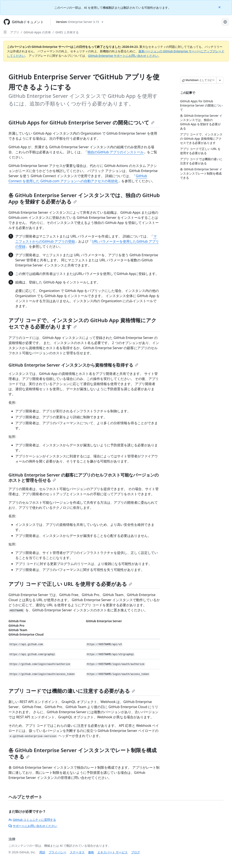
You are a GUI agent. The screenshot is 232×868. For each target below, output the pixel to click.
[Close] (220, 7)
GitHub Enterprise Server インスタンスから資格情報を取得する (73, 365)
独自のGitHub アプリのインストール (115, 152)
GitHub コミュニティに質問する (32, 820)
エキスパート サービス (113, 852)
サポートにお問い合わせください (33, 826)
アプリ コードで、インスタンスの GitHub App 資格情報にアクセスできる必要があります (82, 323)
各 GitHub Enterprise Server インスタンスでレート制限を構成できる (82, 753)
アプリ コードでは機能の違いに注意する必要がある (72, 691)
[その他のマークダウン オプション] (220, 80)
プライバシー (57, 852)
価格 (91, 852)
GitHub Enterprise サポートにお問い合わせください (123, 56)
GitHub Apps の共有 (37, 32)
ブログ (136, 852)
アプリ (15, 32)
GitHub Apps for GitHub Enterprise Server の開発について (81, 122)
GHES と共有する (67, 32)
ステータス (77, 852)
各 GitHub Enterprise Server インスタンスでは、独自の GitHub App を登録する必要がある (84, 198)
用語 (42, 852)
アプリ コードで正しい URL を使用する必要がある (70, 584)
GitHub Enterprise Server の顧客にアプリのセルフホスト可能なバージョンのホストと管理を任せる (84, 478)
